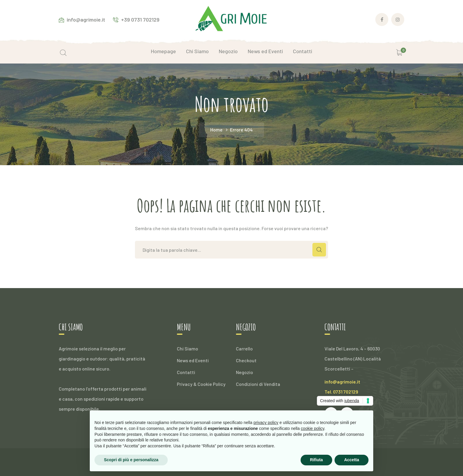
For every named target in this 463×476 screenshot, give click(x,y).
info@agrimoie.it (342, 382)
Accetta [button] (352, 460)
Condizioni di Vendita (258, 384)
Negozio (244, 372)
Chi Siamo (188, 349)
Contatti (186, 372)
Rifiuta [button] (317, 460)
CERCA (319, 250)
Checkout (246, 360)
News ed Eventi (193, 360)
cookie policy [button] (313, 428)
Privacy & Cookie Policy (201, 384)
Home (216, 130)
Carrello (244, 349)
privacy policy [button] (266, 423)
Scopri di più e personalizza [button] (131, 460)
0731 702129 (346, 392)
